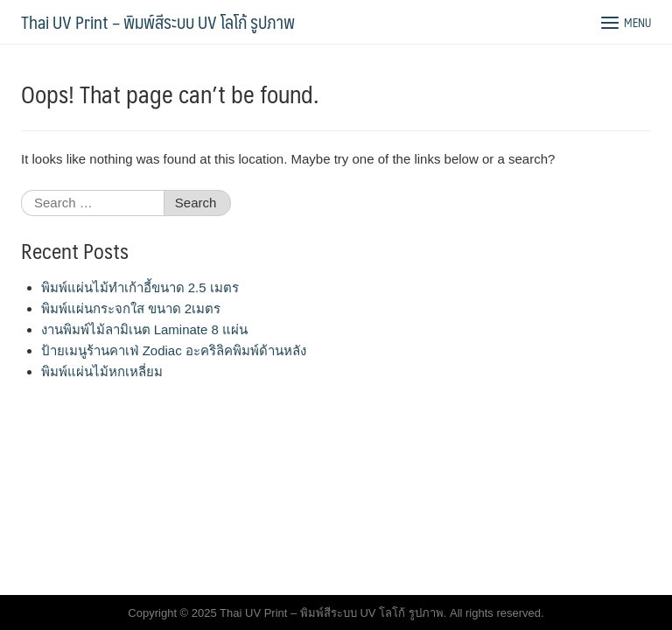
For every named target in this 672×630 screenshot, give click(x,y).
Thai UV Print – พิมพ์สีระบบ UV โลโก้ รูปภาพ (158, 22)
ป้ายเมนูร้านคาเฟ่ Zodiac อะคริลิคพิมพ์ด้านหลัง (174, 350)
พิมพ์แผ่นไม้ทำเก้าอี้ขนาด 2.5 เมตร (140, 287)
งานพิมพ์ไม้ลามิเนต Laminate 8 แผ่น (145, 329)
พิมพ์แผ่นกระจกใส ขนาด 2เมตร (131, 308)
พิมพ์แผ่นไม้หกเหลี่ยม (102, 371)
